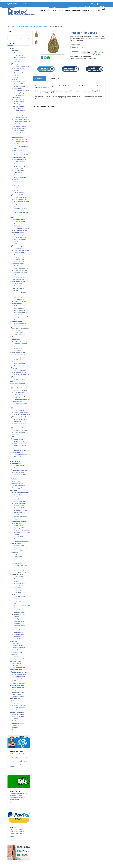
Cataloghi (76, 10)
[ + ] (9, 48)
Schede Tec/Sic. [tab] (54, 79)
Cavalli (13, 26)
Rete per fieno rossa (56, 26)
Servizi (56, 10)
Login (93, 4)
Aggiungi (87, 53)
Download (45, 10)
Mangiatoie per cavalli (41, 26)
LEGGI (13, 767)
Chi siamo (66, 10)
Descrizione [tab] (39, 79)
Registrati (101, 4)
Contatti (85, 10)
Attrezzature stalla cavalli (25, 26)
